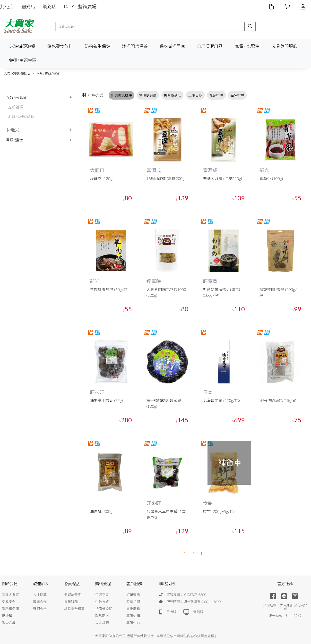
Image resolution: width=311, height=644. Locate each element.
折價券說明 (104, 609)
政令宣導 (9, 623)
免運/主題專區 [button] (22, 60)
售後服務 (133, 609)
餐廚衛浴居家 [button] (172, 46)
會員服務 (71, 602)
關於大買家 (10, 595)
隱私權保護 (10, 609)
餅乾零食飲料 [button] (60, 46)
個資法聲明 (73, 595)
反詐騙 (7, 616)
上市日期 (195, 95)
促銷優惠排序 (121, 95)
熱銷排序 (216, 95)
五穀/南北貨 (16, 97)
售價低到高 (148, 95)
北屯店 (7, 6)
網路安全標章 (74, 609)
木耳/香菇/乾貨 (48, 73)
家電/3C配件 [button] (247, 46)
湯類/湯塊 (14, 140)
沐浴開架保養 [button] (135, 46)
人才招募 (40, 595)
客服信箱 (133, 616)
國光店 (28, 6)
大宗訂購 (102, 623)
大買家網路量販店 (17, 73)
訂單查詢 (133, 595)
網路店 (50, 6)
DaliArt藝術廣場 (80, 6)
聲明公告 (40, 609)
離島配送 (102, 616)
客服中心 (133, 623)
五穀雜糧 (16, 107)
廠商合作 (40, 602)
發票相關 (133, 602)
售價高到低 (173, 95)
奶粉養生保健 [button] (97, 46)
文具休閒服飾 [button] (285, 46)
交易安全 (9, 602)
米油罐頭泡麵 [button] (23, 46)
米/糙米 (12, 130)
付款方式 (102, 602)
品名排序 (237, 95)
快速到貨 (102, 595)
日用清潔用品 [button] (210, 46)
